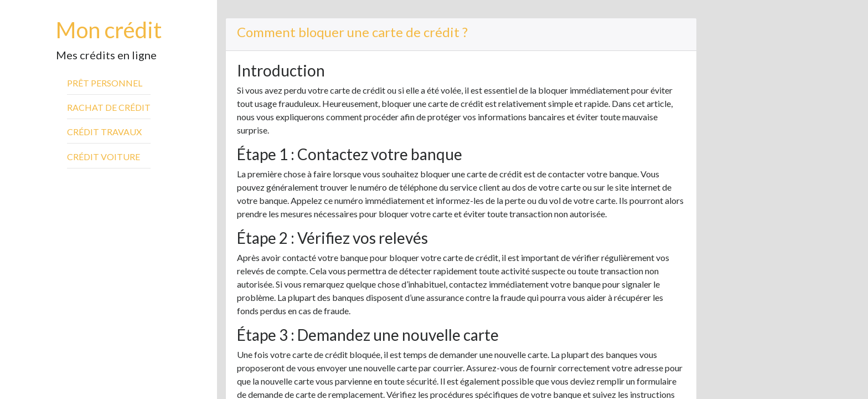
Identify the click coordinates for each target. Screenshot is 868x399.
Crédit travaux (104, 132)
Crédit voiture (104, 157)
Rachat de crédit (109, 107)
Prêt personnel (105, 83)
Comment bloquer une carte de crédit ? (352, 32)
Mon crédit (109, 30)
